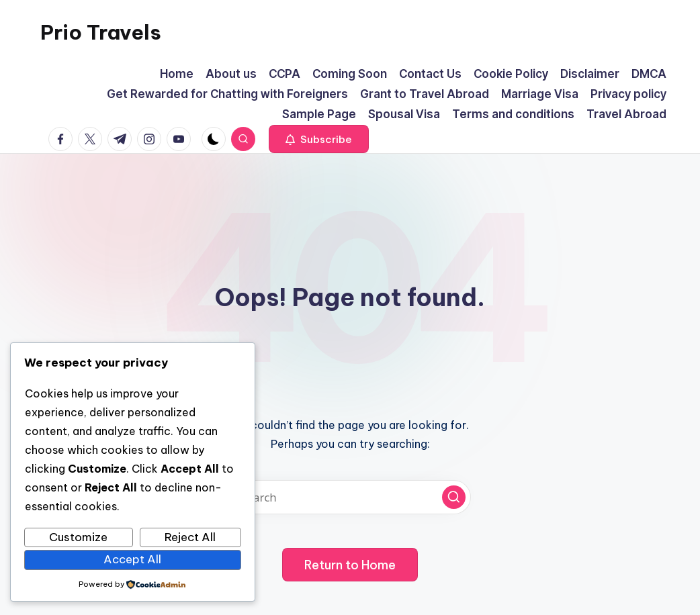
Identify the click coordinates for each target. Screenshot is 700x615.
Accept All (132, 559)
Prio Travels (101, 32)
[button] (319, 139)
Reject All (190, 537)
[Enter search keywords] (350, 497)
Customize (78, 537)
